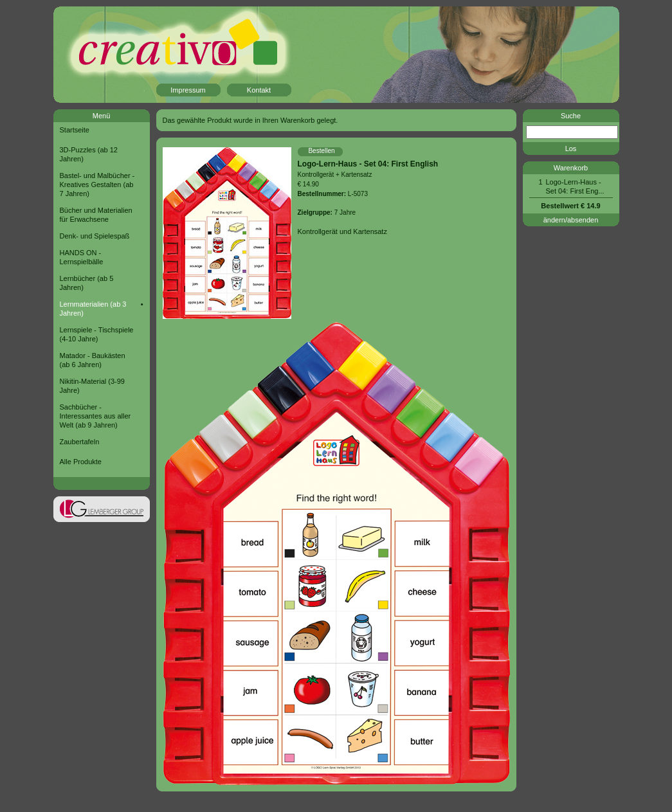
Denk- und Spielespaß (95, 236)
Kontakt (259, 90)
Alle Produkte (81, 462)
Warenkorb (571, 168)
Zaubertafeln (80, 442)
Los (571, 149)
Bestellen (321, 151)
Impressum (188, 90)
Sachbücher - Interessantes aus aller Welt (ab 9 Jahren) (95, 416)
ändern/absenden (571, 220)
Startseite (75, 130)
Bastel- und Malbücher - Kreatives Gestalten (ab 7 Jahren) (97, 185)
